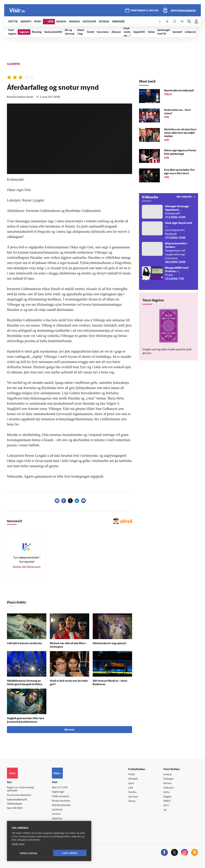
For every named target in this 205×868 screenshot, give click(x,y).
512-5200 (62, 788)
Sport (131, 784)
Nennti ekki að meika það (179, 91)
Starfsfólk (57, 810)
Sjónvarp (133, 797)
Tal (165, 810)
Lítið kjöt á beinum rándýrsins (24, 644)
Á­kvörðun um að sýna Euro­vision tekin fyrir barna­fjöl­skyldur (180, 133)
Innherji (168, 775)
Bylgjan (167, 797)
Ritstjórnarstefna (61, 801)
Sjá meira (69, 730)
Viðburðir (169, 788)
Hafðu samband (60, 797)
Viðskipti (133, 779)
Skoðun (132, 792)
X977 (166, 806)
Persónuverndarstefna (19, 795)
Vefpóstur (57, 819)
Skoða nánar (18, 844)
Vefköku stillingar (29, 853)
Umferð (56, 814)
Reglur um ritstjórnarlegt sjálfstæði (20, 789)
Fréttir (132, 775)
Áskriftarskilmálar (61, 805)
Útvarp (132, 801)
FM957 (167, 801)
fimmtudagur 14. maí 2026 (145, 11)
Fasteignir (169, 779)
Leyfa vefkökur (70, 853)
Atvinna (167, 784)
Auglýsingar (58, 792)
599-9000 (17, 808)
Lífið (131, 788)
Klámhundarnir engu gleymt (109, 644)
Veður (167, 792)
